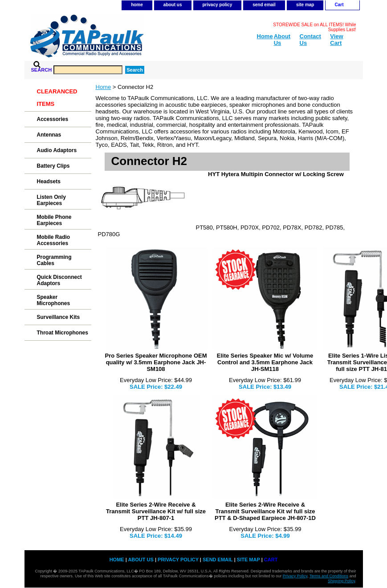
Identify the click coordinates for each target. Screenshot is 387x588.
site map (305, 5)
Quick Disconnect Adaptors (59, 280)
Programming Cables (54, 260)
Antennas (49, 135)
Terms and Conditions (329, 576)
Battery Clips (53, 166)
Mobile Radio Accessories (54, 240)
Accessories (53, 119)
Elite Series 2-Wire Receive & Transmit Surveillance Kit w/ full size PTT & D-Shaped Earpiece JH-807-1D (265, 511)
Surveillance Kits (59, 317)
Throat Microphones (63, 333)
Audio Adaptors (57, 150)
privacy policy (218, 5)
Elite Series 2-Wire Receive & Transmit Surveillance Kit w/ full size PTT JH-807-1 (156, 511)
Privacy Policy (295, 576)
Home (104, 87)
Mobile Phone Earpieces (54, 220)
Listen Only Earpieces (51, 200)
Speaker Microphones (54, 300)
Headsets (49, 181)
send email (264, 5)
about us (173, 5)
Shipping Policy (341, 581)
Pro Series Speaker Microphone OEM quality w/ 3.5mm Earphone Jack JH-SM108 (156, 362)
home (137, 5)
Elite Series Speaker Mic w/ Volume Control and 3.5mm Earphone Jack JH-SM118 (265, 362)
